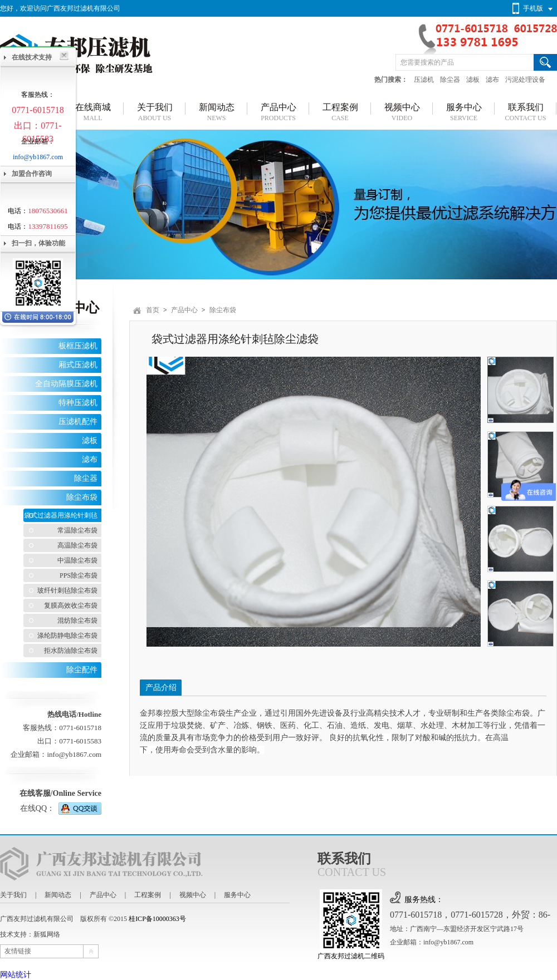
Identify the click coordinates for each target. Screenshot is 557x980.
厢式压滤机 (78, 365)
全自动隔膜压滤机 (66, 384)
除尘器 (450, 80)
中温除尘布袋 (77, 560)
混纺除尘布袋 (77, 620)
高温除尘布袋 (77, 545)
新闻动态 (58, 895)
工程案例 (148, 895)
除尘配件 (82, 670)
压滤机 (424, 80)
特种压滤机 (78, 403)
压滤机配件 (78, 422)
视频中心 (193, 895)
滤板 (473, 80)
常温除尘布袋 (77, 530)
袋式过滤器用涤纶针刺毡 (61, 515)
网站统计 (16, 975)
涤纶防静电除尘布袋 (67, 636)
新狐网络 (47, 934)
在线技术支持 (32, 57)
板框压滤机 (78, 346)
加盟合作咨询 (32, 174)
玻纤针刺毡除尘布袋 (67, 590)
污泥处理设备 (525, 80)
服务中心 (237, 895)
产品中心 (184, 310)
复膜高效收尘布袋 (71, 605)
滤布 (492, 80)
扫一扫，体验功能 (38, 243)
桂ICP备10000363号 (157, 919)
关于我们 (13, 895)
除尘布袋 (82, 497)
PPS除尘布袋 (79, 575)
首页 (153, 310)
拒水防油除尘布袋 (71, 651)
